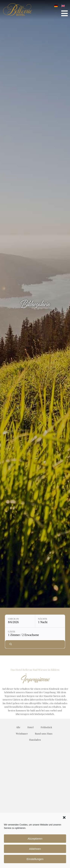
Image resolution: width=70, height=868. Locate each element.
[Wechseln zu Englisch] (63, 6)
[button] (64, 817)
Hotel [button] (31, 727)
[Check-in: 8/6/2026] (20, 621)
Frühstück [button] (46, 727)
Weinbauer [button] (22, 733)
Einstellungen (35, 859)
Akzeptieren (35, 839)
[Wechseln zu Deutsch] (56, 6)
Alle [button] (18, 727)
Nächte (43, 619)
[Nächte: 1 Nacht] (50, 621)
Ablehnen (35, 849)
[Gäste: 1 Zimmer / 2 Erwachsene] (35, 634)
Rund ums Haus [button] (44, 733)
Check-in (13, 619)
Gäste (12, 632)
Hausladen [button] (35, 740)
